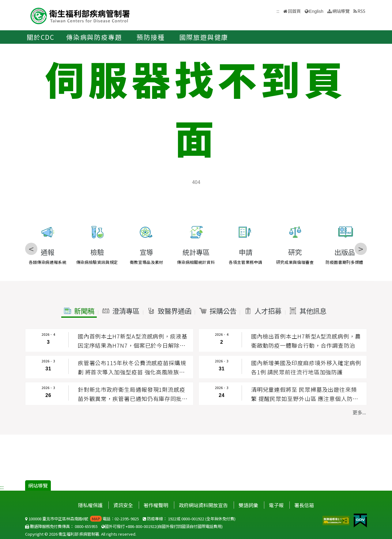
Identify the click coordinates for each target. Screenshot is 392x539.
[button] (79, 311)
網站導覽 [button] (341, 11)
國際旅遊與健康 (204, 37)
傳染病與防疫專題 (94, 37)
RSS (361, 11)
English (316, 11)
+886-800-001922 (141, 526)
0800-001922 (193, 519)
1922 (172, 519)
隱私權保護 (90, 505)
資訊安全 (123, 505)
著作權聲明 (156, 505)
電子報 (276, 505)
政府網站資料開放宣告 (203, 505)
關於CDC (41, 37)
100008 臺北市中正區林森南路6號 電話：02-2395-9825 (82, 519)
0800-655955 (86, 526)
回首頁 (294, 11)
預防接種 (151, 37)
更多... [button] (359, 412)
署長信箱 (304, 505)
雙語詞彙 (248, 505)
